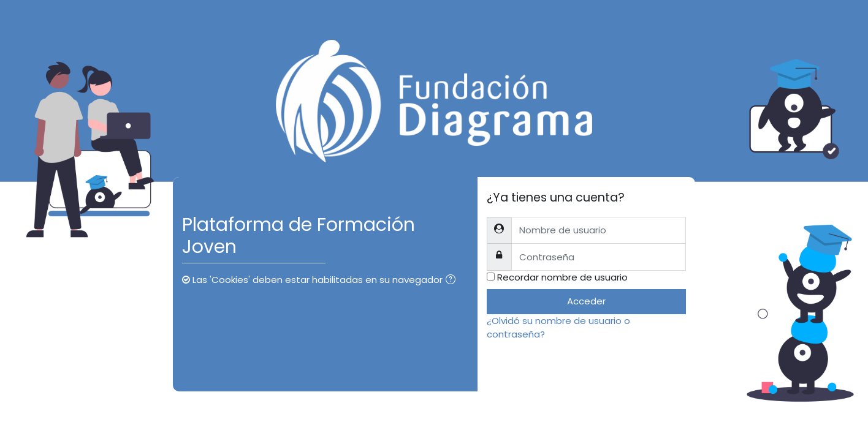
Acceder (586, 301)
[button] (453, 281)
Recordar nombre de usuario (562, 277)
